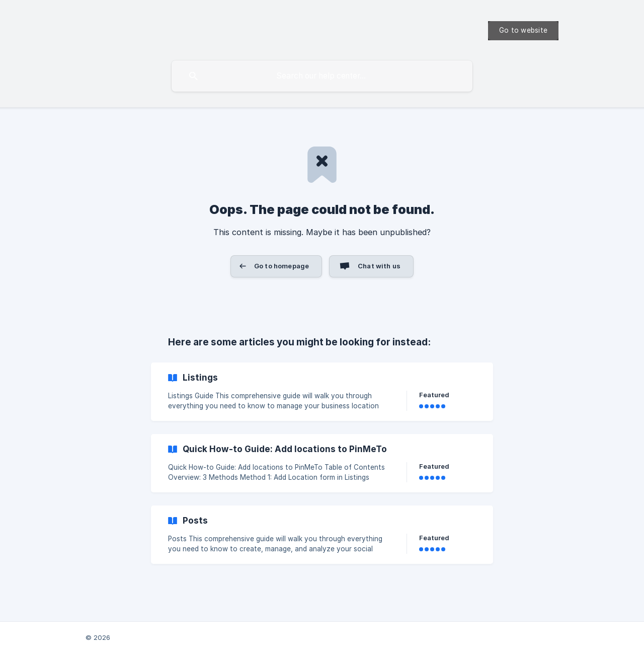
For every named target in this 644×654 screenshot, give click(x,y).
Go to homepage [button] (281, 266)
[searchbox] (322, 76)
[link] (322, 392)
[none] (523, 31)
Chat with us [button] (379, 266)
